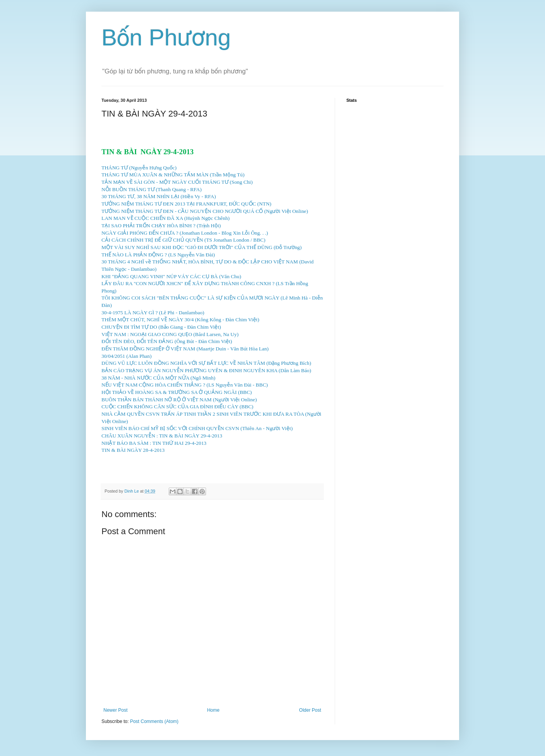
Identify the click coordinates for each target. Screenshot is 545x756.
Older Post (310, 710)
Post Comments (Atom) (154, 721)
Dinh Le (132, 491)
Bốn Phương (166, 37)
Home (213, 710)
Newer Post (115, 710)
